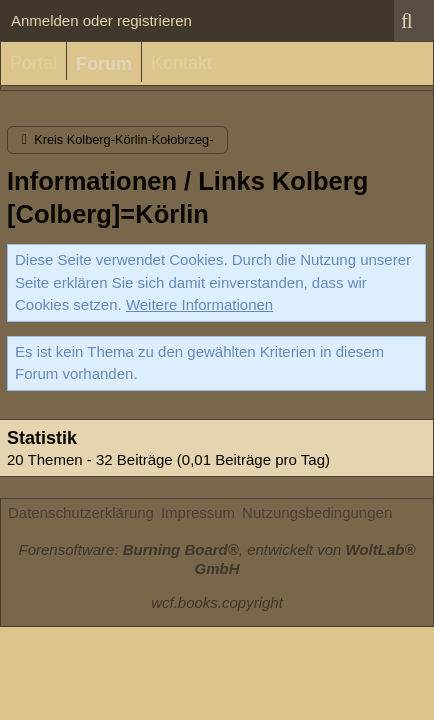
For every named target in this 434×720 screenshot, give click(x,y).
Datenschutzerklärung (81, 512)
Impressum (198, 512)
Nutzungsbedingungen (317, 512)
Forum (104, 64)
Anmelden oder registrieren (101, 20)
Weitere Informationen (199, 304)
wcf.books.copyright (217, 602)
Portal (33, 63)
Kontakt (181, 63)
